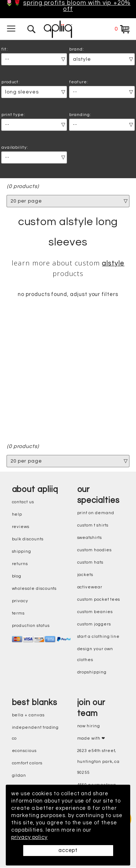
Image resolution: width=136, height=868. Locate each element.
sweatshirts (90, 538)
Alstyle (113, 264)
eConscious (24, 751)
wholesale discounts (34, 589)
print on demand (96, 513)
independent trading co (36, 733)
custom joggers (94, 624)
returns (20, 564)
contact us (23, 502)
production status (31, 626)
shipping (22, 551)
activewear (90, 587)
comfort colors (27, 763)
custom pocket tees (99, 599)
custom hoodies (94, 550)
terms (18, 613)
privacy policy (29, 837)
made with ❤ (91, 738)
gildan (19, 775)
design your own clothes (95, 654)
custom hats (90, 562)
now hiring (89, 726)
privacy (20, 601)
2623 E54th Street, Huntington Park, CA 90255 (99, 762)
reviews (21, 527)
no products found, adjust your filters (68, 295)
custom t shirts (93, 525)
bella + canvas (28, 715)
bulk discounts (28, 539)
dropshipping (92, 672)
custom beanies (95, 612)
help (17, 514)
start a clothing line (99, 637)
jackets (85, 575)
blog (17, 576)
